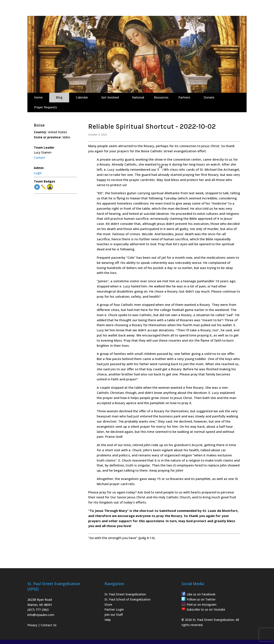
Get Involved (110, 97)
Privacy (32, 625)
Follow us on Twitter (201, 599)
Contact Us (49, 625)
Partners (184, 97)
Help (108, 620)
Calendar (82, 97)
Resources (161, 97)
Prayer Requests (45, 107)
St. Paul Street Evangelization (125, 594)
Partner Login (114, 609)
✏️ (44, 187)
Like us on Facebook (201, 594)
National (138, 97)
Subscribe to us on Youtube (206, 609)
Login (38, 173)
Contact (39, 158)
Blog (59, 97)
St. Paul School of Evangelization (127, 599)
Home (38, 97)
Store (108, 604)
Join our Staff (114, 615)
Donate (209, 97)
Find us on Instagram (202, 604)
